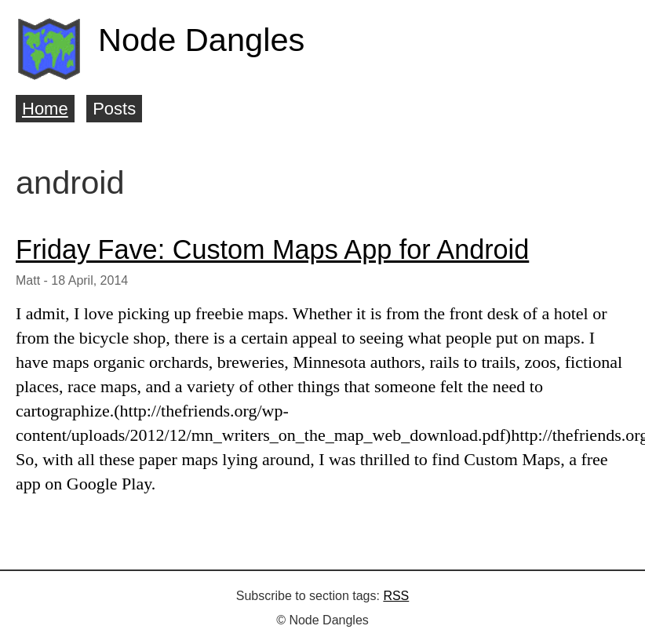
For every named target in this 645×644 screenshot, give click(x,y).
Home (45, 109)
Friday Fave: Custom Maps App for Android (272, 249)
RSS (396, 596)
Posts (114, 109)
